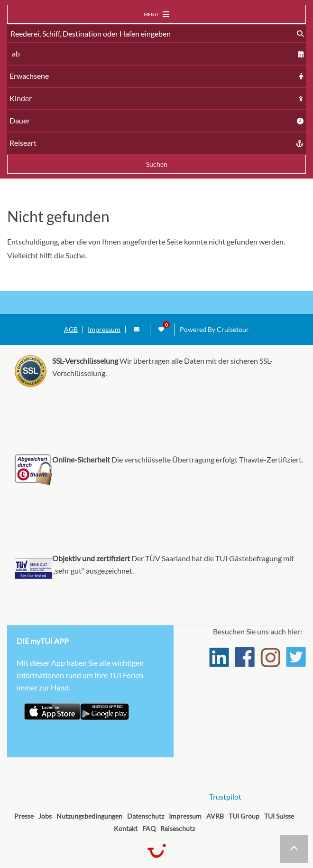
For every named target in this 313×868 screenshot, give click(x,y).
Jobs (45, 816)
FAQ (149, 828)
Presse (24, 816)
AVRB (215, 816)
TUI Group (244, 816)
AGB (71, 330)
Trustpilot (225, 797)
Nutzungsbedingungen (89, 816)
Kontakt (126, 828)
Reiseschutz (178, 828)
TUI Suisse (279, 816)
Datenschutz (146, 816)
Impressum (104, 330)
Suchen (157, 164)
